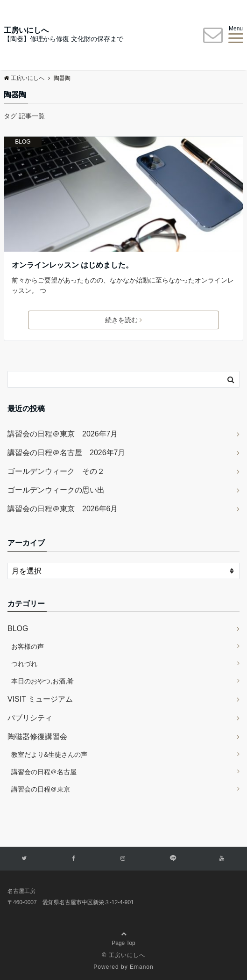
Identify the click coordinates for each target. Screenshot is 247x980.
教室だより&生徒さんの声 (49, 755)
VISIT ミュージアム (40, 699)
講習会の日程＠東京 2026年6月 (63, 509)
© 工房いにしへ (123, 955)
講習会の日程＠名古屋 (44, 772)
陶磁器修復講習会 (37, 737)
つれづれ (24, 664)
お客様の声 (28, 646)
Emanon (142, 967)
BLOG (23, 142)
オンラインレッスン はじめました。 (72, 265)
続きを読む (123, 320)
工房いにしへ (26, 30)
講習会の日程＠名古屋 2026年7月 (67, 453)
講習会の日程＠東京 (41, 789)
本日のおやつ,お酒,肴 (42, 681)
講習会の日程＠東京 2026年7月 (63, 434)
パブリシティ (30, 718)
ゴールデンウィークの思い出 (56, 490)
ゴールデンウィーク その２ (56, 471)
